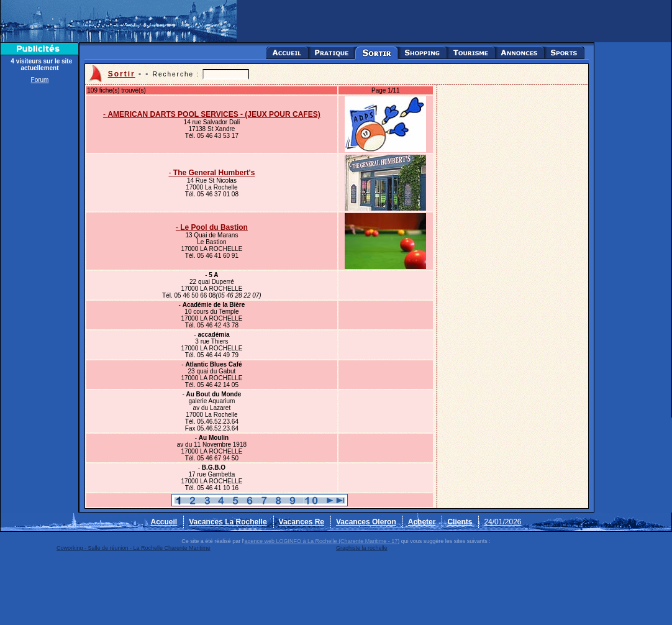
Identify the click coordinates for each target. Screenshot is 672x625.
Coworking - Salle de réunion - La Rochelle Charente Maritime (134, 548)
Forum (40, 80)
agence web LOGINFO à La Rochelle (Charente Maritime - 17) (322, 541)
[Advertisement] (40, 275)
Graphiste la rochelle (362, 548)
